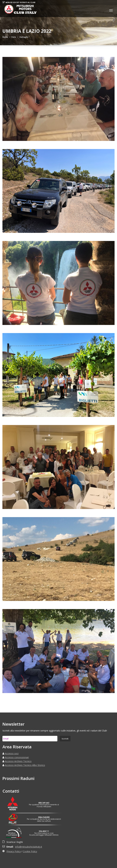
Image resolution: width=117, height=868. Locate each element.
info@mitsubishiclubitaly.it (29, 847)
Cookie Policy (30, 851)
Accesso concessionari (17, 757)
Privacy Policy (14, 851)
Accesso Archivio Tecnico (18, 761)
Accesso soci (12, 753)
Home (5, 37)
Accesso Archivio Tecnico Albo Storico (25, 765)
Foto (14, 37)
